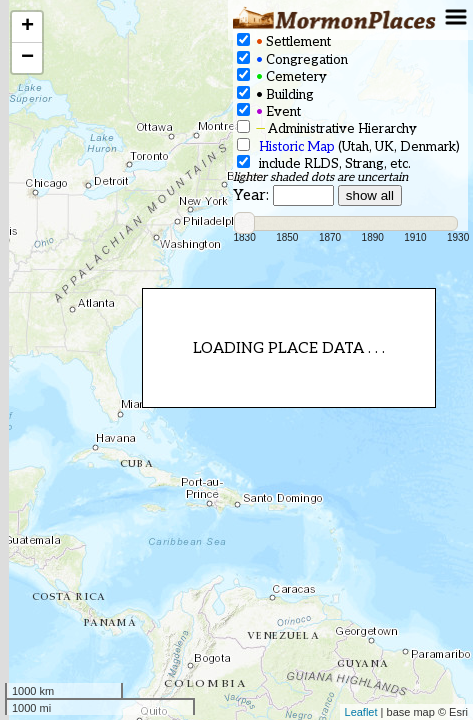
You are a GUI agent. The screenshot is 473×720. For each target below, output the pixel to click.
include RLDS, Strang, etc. (324, 163)
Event (269, 111)
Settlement (284, 41)
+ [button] (27, 27)
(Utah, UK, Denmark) (348, 146)
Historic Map (297, 147)
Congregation (292, 59)
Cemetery (282, 76)
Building (275, 94)
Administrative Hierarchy (327, 128)
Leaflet (361, 712)
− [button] (27, 58)
